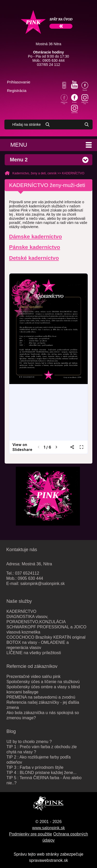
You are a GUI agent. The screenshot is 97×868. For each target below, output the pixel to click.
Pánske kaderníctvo (35, 247)
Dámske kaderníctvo (35, 236)
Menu (19, 145)
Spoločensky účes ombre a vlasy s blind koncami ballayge (43, 689)
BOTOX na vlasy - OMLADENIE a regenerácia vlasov (38, 645)
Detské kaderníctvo (34, 258)
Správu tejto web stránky (36, 854)
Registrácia (17, 91)
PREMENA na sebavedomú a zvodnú (41, 697)
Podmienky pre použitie (31, 834)
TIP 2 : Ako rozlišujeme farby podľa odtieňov (39, 760)
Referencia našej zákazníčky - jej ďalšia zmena (43, 705)
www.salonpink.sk (48, 828)
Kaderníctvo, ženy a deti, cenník (35, 173)
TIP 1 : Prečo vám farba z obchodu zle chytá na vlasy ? (42, 749)
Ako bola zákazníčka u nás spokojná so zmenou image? (43, 715)
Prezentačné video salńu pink (33, 677)
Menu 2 (19, 160)
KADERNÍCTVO (73, 173)
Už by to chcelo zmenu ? (29, 742)
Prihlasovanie (19, 82)
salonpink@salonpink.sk (42, 584)
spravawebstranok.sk (48, 860)
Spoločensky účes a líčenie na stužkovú (43, 682)
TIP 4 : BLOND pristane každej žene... (42, 773)
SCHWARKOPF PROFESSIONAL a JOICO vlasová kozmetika (46, 630)
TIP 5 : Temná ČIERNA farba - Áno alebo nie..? (44, 780)
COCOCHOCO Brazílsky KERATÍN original (46, 637)
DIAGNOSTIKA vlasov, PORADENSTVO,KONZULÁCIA (36, 619)
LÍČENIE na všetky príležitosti (34, 653)
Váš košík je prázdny (32, 91)
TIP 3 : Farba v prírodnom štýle (35, 767)
